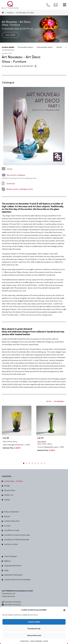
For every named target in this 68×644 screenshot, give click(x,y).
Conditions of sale (12, 530)
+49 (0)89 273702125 (11, 602)
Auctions (10, 13)
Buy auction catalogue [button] (14, 175)
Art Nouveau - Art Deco (14, 481)
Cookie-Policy (25, 641)
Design (7, 486)
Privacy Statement (36, 641)
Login (6, 570)
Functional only (34, 628)
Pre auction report (25, 47)
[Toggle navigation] (65, 5)
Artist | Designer (11, 556)
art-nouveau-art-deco (25, 13)
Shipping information (13, 566)
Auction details (8, 47)
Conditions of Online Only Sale (17, 539)
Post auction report (45, 47)
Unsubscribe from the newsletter (17, 579)
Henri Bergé (42, 441)
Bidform (7, 561)
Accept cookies (34, 622)
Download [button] (8, 183)
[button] (64, 610)
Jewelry (7, 500)
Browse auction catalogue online (17, 189)
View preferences (34, 635)
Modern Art (9, 495)
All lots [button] (10, 35)
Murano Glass (10, 490)
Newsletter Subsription (13, 575)
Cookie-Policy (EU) (12, 521)
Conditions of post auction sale (17, 535)
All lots (59, 47)
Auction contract (11, 544)
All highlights (59, 401)
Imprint (46, 641)
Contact (7, 526)
